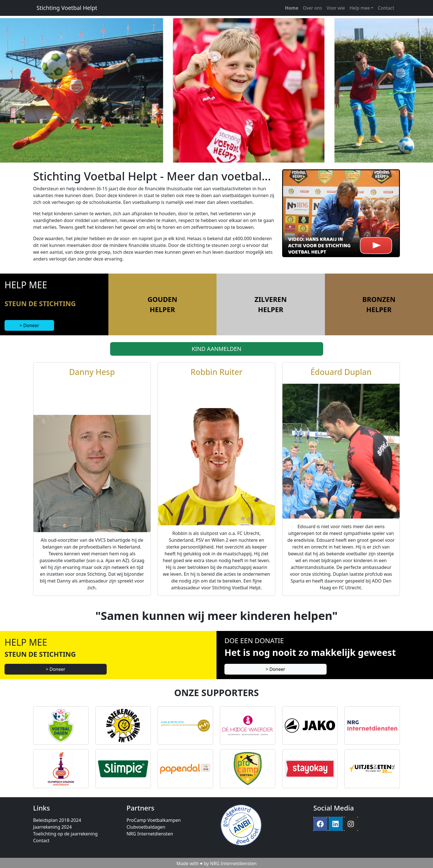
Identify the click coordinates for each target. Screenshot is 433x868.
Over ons (312, 8)
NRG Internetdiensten (150, 834)
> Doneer (29, 325)
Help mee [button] (360, 8)
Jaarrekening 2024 (52, 827)
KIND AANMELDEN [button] (216, 349)
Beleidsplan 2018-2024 (57, 820)
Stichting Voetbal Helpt (67, 8)
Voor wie (336, 8)
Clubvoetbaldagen (146, 827)
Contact (386, 8)
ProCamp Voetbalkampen (154, 820)
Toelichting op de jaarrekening (65, 834)
